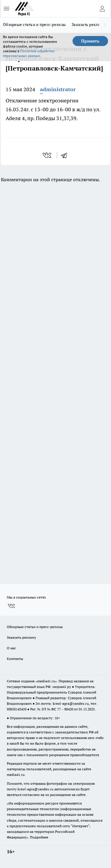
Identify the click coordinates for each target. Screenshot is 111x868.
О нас (11, 648)
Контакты (15, 659)
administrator (58, 89)
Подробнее (39, 837)
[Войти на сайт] (102, 9)
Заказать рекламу (88, 24)
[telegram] (66, 155)
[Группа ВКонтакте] (11, 606)
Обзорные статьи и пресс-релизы (34, 24)
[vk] (48, 155)
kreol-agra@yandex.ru (71, 703)
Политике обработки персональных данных (29, 53)
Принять (90, 41)
